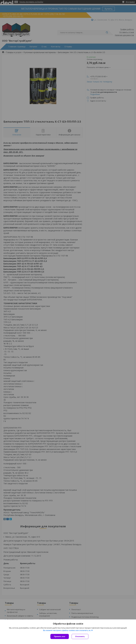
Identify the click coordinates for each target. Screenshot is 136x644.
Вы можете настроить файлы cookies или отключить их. (67, 630)
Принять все (60, 636)
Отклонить (80, 636)
